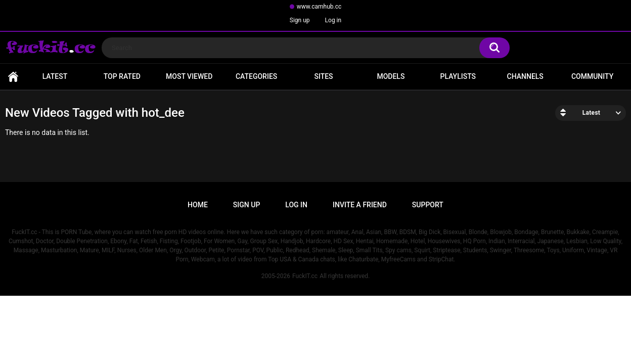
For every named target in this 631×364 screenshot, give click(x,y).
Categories (256, 76)
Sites (323, 76)
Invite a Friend (360, 205)
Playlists (458, 76)
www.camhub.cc (319, 7)
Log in (333, 20)
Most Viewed (189, 76)
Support (428, 205)
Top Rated (122, 76)
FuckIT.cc (305, 276)
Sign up (300, 20)
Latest (55, 76)
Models (391, 76)
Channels (525, 76)
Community (592, 76)
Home (13, 77)
